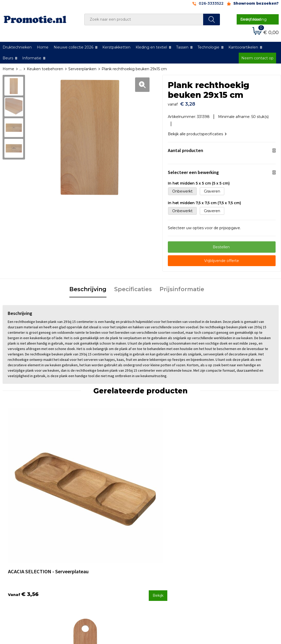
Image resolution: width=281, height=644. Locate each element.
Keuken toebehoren (45, 69)
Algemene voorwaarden (237, 542)
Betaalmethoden (162, 549)
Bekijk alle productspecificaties (197, 131)
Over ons (87, 542)
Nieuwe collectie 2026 (73, 47)
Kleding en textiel (151, 47)
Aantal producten (185, 148)
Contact (154, 542)
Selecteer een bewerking (193, 170)
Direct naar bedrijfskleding (254, 19)
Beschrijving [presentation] (88, 287)
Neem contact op (257, 58)
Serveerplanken (82, 69)
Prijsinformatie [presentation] (182, 287)
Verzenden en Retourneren (172, 556)
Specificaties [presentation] (133, 287)
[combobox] (144, 19)
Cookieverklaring (230, 549)
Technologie (208, 47)
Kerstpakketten (116, 47)
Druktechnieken (93, 556)
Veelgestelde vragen (97, 549)
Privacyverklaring (231, 556)
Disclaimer (225, 563)
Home (43, 47)
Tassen (182, 47)
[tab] (88, 287)
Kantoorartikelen (243, 47)
